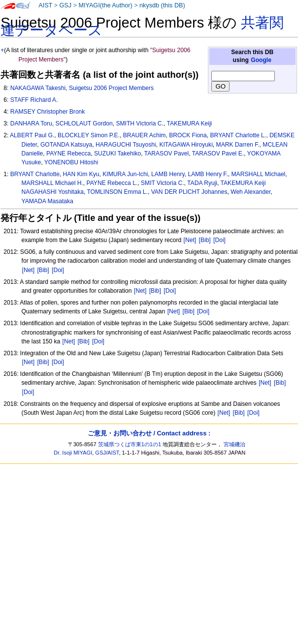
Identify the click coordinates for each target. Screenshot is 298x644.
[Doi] (219, 240)
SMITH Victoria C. (140, 123)
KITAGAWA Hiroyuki (186, 145)
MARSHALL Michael (259, 174)
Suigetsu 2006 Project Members (111, 88)
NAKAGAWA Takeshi (38, 88)
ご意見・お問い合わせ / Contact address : (149, 433)
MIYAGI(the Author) (105, 5)
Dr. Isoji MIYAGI (73, 453)
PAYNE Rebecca (68, 153)
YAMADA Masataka (48, 201)
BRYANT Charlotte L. (238, 135)
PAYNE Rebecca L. (112, 183)
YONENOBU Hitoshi (71, 162)
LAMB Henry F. (208, 174)
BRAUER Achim (145, 135)
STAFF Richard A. (34, 100)
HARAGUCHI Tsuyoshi (126, 145)
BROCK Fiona (188, 135)
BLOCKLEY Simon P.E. (89, 135)
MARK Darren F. (238, 145)
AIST (45, 5)
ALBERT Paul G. (32, 135)
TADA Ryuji (202, 183)
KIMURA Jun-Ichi (125, 174)
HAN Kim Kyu (81, 174)
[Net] (190, 240)
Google (261, 60)
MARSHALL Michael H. (52, 183)
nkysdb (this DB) (162, 5)
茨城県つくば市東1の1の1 (130, 444)
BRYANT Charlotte (35, 174)
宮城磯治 (234, 444)
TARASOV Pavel (167, 153)
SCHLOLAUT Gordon (84, 123)
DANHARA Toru (31, 123)
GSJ (65, 5)
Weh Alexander (250, 192)
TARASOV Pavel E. (218, 153)
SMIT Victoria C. (163, 183)
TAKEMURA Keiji (189, 123)
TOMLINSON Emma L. (117, 192)
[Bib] (205, 240)
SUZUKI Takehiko (117, 153)
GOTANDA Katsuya (66, 145)
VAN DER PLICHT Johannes (189, 192)
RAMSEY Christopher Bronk (48, 112)
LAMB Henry (168, 174)
